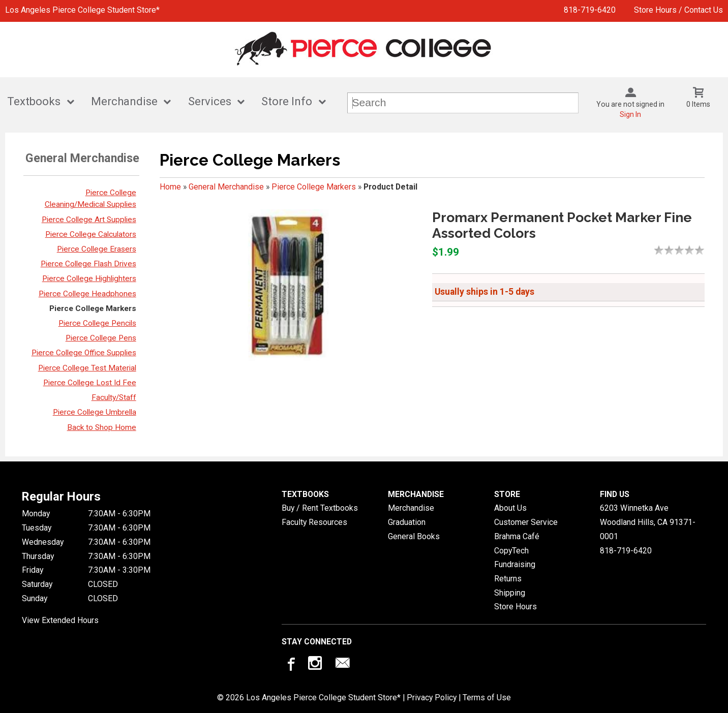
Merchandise (124, 101)
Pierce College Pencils (97, 323)
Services (210, 101)
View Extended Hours (60, 620)
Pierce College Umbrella (95, 412)
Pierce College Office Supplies (84, 353)
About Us (510, 508)
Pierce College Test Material (87, 368)
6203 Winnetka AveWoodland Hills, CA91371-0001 (648, 522)
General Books (414, 536)
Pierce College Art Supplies (89, 220)
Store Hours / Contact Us (678, 10)
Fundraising (515, 564)
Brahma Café (517, 536)
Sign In (630, 114)
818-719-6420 (590, 10)
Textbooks (34, 101)
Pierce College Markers (93, 308)
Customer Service (526, 522)
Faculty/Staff (114, 397)
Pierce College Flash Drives (88, 264)
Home (170, 187)
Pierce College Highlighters (89, 278)
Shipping (510, 593)
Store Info (287, 101)
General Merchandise (226, 187)
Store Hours (515, 607)
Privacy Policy (432, 697)
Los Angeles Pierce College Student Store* (82, 10)
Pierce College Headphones (87, 294)
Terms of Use (487, 697)
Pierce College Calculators (91, 234)
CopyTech (511, 551)
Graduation (407, 522)
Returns (508, 579)
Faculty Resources (314, 522)
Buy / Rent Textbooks (320, 508)
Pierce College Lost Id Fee (90, 383)
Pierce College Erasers (97, 249)
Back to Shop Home (102, 427)
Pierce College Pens (101, 338)
